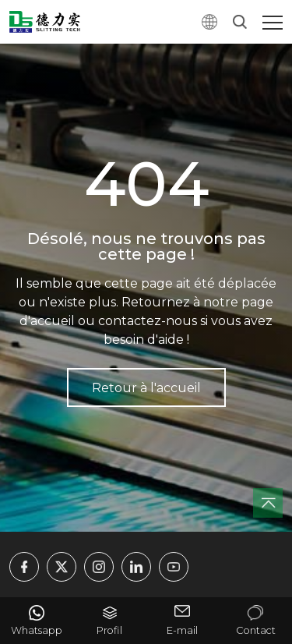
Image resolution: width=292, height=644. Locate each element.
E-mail (182, 630)
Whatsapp (37, 630)
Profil (109, 630)
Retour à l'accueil (146, 388)
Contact (256, 630)
